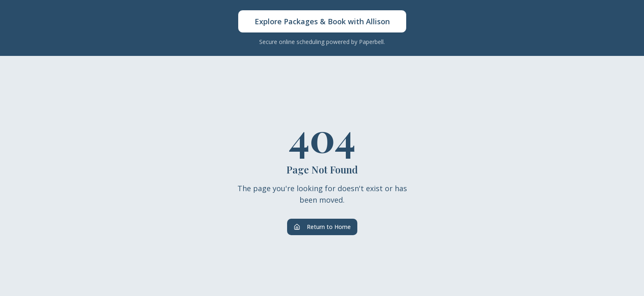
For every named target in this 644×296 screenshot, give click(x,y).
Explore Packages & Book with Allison (322, 21)
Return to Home (322, 227)
